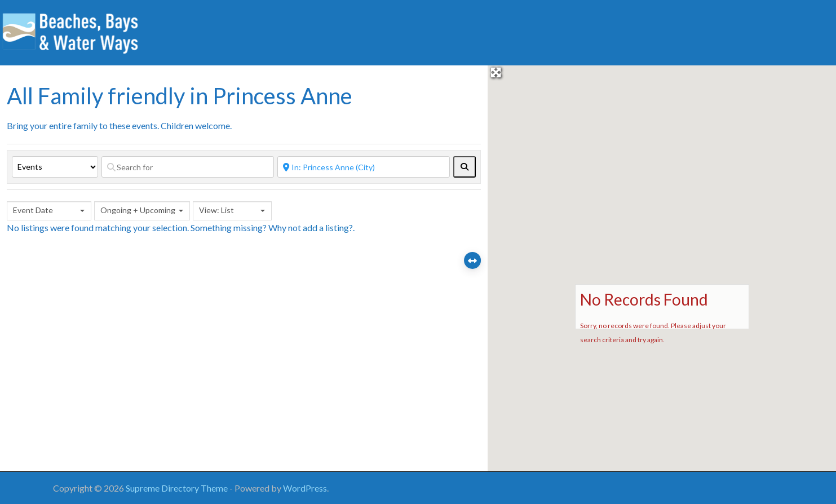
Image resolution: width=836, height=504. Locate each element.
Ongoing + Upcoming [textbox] (138, 210)
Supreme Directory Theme (178, 488)
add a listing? (328, 227)
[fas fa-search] (465, 167)
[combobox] (49, 211)
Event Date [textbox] (33, 210)
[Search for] (188, 167)
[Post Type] (55, 167)
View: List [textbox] (216, 210)
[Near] (364, 167)
